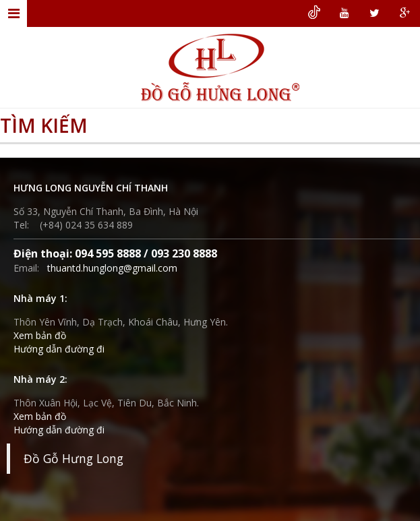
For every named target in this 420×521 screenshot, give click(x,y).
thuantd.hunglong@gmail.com (112, 268)
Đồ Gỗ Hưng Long (73, 458)
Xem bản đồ (40, 335)
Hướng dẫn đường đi (59, 349)
